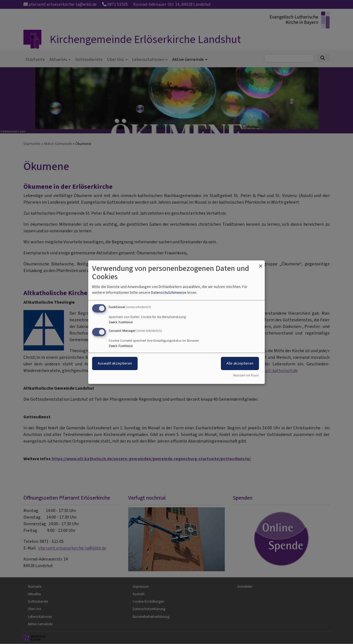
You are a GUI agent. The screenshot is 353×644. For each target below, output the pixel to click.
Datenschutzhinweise (169, 293)
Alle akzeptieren (240, 363)
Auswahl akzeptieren (115, 363)
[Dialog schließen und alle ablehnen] (261, 264)
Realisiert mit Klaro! (246, 375)
